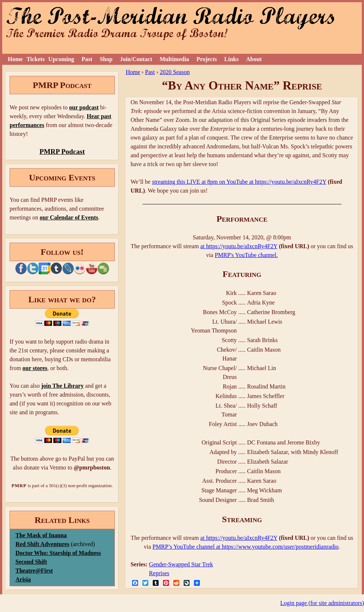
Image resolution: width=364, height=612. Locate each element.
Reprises (159, 573)
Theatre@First (34, 571)
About (254, 59)
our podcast (84, 107)
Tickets (36, 59)
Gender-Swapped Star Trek (181, 564)
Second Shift (31, 562)
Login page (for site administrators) (322, 603)
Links (231, 59)
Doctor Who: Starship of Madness (58, 553)
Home (15, 59)
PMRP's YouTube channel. (246, 255)
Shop (106, 59)
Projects (207, 59)
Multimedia (174, 59)
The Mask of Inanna (41, 535)
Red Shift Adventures (42, 544)
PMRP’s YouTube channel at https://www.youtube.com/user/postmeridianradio (245, 547)
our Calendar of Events (69, 217)
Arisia (23, 579)
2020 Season (175, 72)
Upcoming (61, 59)
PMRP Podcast (62, 152)
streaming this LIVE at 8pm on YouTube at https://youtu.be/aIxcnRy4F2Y (239, 182)
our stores (35, 368)
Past (87, 59)
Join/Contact (136, 59)
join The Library (62, 386)
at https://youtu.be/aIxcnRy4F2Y (239, 246)
